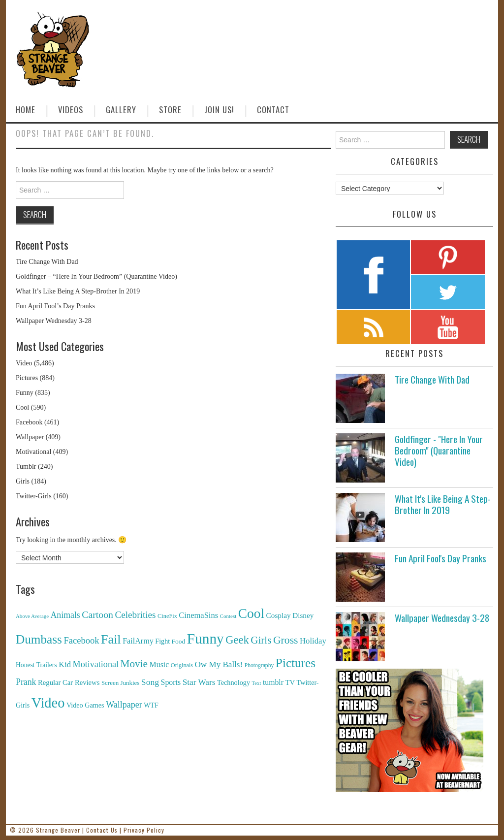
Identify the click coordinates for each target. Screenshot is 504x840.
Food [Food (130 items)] (179, 641)
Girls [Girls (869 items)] (261, 640)
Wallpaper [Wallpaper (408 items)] (124, 705)
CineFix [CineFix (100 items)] (167, 616)
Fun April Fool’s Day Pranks (55, 306)
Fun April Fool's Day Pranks (441, 558)
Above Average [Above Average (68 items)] (32, 616)
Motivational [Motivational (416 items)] (96, 664)
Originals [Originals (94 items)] (182, 665)
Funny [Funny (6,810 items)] (205, 639)
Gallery (121, 110)
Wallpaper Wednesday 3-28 (54, 321)
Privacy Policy (144, 830)
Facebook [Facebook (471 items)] (81, 640)
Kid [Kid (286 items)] (65, 664)
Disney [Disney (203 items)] (303, 615)
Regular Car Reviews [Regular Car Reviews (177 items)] (69, 682)
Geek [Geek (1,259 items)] (237, 640)
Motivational (33, 452)
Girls (23, 481)
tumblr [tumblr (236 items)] (273, 682)
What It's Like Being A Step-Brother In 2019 (443, 504)
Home (26, 110)
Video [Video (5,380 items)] (48, 703)
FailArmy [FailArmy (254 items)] (138, 641)
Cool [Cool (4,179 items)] (251, 614)
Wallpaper (30, 437)
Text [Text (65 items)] (257, 683)
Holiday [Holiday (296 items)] (313, 641)
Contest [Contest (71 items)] (228, 616)
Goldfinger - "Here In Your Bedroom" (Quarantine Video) (439, 450)
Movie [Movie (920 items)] (134, 664)
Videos (71, 110)
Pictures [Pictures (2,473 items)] (296, 663)
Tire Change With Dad (47, 262)
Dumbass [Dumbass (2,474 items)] (39, 639)
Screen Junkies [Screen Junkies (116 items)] (120, 683)
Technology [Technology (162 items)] (234, 682)
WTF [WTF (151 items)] (151, 705)
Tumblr (26, 467)
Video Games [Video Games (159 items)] (85, 705)
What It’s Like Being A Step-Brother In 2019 (78, 291)
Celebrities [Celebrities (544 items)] (135, 615)
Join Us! (219, 110)
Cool (22, 407)
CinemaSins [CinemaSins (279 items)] (198, 615)
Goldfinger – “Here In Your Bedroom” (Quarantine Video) (96, 276)
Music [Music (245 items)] (159, 664)
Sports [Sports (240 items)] (171, 682)
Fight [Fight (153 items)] (162, 641)
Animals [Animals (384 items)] (65, 615)
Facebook (29, 422)
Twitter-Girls (34, 496)
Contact (273, 110)
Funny (25, 393)
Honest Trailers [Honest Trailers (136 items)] (36, 665)
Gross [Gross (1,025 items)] (286, 640)
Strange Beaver (58, 830)
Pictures (27, 378)
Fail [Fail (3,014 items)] (111, 639)
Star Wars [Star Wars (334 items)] (199, 682)
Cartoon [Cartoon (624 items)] (97, 614)
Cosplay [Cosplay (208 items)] (279, 615)
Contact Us (102, 830)
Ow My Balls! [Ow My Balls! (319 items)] (219, 664)
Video (24, 363)
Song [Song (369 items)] (150, 682)
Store (170, 110)
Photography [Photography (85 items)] (259, 665)
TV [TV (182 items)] (290, 682)
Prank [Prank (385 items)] (26, 682)
